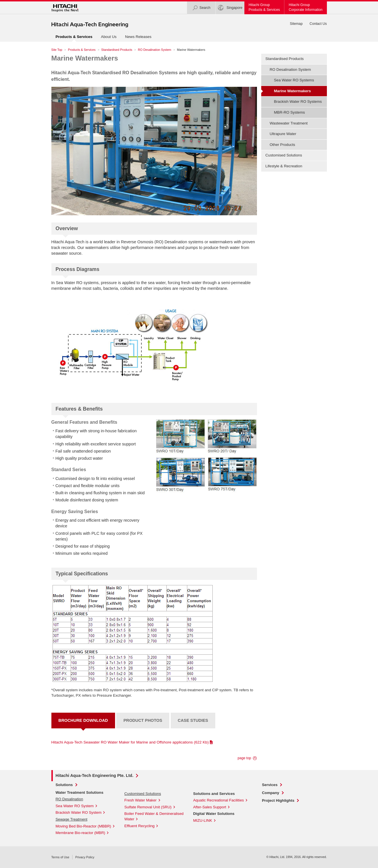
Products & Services (82, 50)
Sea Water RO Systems (294, 80)
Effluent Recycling (140, 826)
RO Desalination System (155, 50)
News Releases (138, 37)
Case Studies (193, 720)
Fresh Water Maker (141, 800)
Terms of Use (60, 857)
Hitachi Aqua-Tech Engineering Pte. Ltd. (95, 775)
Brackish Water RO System (79, 812)
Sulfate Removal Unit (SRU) (148, 807)
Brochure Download (83, 720)
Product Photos (143, 720)
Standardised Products (117, 50)
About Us (109, 37)
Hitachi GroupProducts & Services (264, 7)
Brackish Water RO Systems (298, 102)
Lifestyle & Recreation (284, 166)
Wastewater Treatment (289, 123)
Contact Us (318, 24)
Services (270, 785)
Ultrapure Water (283, 134)
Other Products (283, 145)
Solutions (64, 785)
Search (201, 8)
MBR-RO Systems (289, 112)
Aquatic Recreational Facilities (219, 800)
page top (244, 758)
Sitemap (296, 24)
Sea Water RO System (75, 806)
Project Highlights (278, 800)
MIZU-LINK (203, 820)
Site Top (57, 50)
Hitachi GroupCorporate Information (305, 7)
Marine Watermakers (85, 58)
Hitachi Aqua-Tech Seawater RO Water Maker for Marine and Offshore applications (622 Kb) (130, 742)
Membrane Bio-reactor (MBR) (81, 833)
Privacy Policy (85, 857)
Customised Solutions (284, 155)
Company (271, 793)
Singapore (230, 8)
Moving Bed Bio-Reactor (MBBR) (84, 826)
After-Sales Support (210, 807)
